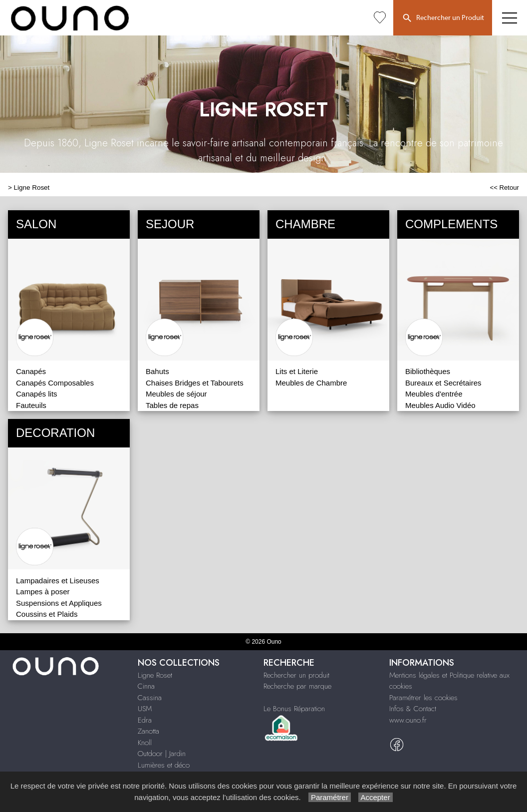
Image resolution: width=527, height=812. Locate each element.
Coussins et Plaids (47, 614)
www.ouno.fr (408, 720)
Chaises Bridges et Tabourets (195, 383)
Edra (145, 720)
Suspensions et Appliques (59, 603)
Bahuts (157, 371)
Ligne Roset (32, 188)
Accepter (376, 797)
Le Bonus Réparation (294, 709)
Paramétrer (330, 797)
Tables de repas (172, 405)
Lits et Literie (297, 371)
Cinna (146, 686)
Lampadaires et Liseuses (58, 581)
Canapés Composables (55, 383)
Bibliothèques (428, 371)
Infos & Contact (413, 709)
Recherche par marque (297, 686)
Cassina (150, 698)
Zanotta (148, 731)
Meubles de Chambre (311, 383)
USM (145, 709)
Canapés (31, 371)
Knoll (145, 743)
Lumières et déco (164, 765)
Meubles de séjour (176, 394)
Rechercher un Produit (443, 18)
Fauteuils (31, 405)
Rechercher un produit (296, 675)
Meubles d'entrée (434, 394)
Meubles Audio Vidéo (440, 405)
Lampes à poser (43, 592)
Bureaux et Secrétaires (443, 383)
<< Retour (504, 188)
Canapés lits (37, 394)
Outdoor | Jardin (162, 754)
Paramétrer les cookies (423, 698)
